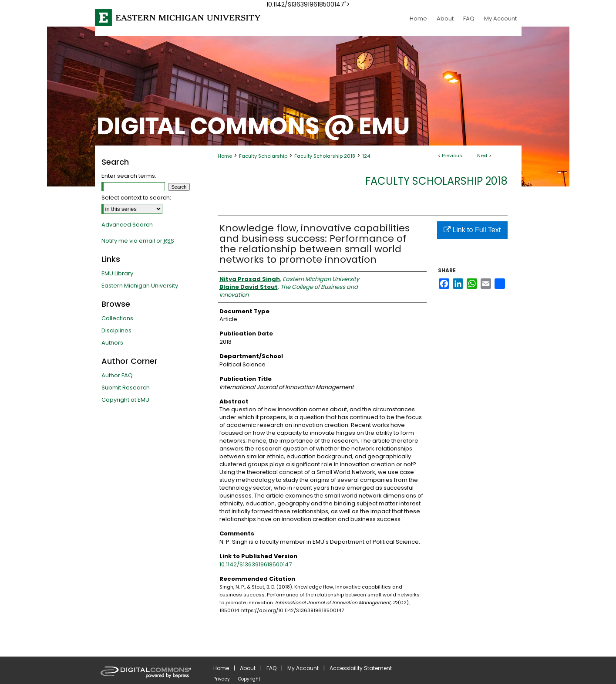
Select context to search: (136, 198)
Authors (112, 343)
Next (482, 156)
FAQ (271, 668)
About (248, 668)
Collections (117, 318)
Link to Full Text (472, 230)
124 (366, 156)
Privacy (222, 679)
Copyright (249, 679)
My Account (303, 668)
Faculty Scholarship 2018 (325, 156)
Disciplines (116, 330)
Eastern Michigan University (140, 286)
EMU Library (117, 273)
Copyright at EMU (125, 400)
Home (225, 156)
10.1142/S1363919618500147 (256, 564)
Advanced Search (127, 225)
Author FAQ (117, 375)
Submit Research (126, 388)
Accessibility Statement (361, 668)
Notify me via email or (138, 241)
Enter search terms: (129, 176)
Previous (452, 156)
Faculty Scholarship (263, 156)
